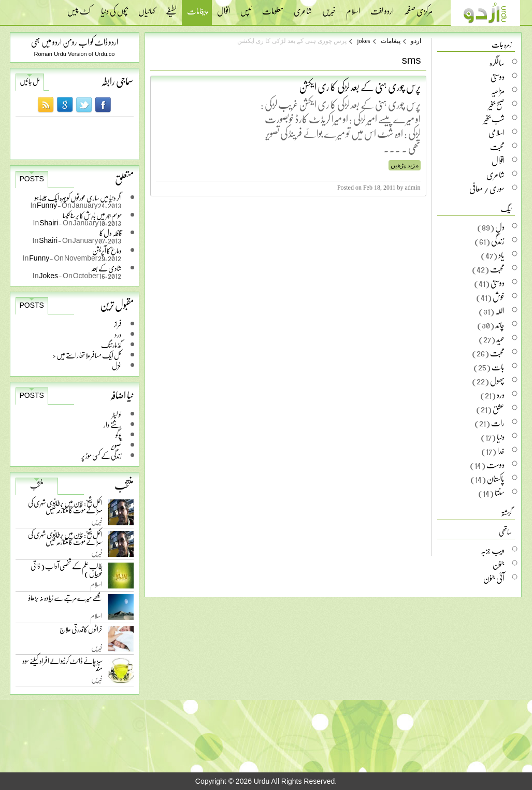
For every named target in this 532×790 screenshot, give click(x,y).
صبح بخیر (497, 105)
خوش (499, 297)
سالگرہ (497, 63)
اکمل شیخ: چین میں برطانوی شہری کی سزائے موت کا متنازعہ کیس (65, 508)
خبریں (329, 8)
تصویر (116, 445)
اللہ (500, 311)
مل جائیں (30, 81)
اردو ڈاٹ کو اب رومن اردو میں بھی (75, 42)
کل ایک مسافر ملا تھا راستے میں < (87, 355)
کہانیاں (147, 8)
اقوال (224, 8)
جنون (499, 564)
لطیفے (171, 8)
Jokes (49, 275)
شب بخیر (494, 119)
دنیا (501, 437)
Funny (47, 205)
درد (118, 334)
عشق (499, 409)
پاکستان (496, 479)
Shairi (49, 222)
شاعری (303, 8)
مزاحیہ (498, 91)
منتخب (37, 485)
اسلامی (497, 133)
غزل (117, 365)
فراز (118, 324)
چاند (500, 325)
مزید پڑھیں (405, 165)
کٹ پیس (79, 8)
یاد (501, 255)
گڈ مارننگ (111, 345)
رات (498, 423)
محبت (497, 147)
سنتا (500, 493)
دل (500, 227)
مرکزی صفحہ (418, 8)
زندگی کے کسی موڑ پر (102, 456)
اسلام (353, 8)
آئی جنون (494, 578)
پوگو (119, 435)
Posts (32, 179)
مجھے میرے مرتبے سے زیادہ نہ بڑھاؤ (66, 600)
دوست (495, 465)
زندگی (498, 241)
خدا (501, 451)
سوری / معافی (487, 189)
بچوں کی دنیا (114, 8)
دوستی (498, 77)
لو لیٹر (117, 414)
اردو (416, 41)
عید (500, 339)
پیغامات (197, 12)
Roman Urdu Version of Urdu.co (75, 54)
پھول (497, 381)
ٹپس (246, 8)
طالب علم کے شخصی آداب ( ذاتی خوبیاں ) (67, 572)
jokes (363, 41)
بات (498, 367)
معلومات (273, 8)
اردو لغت (382, 8)
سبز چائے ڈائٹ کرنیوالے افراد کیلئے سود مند (62, 666)
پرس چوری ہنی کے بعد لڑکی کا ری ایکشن (360, 87)
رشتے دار (113, 425)
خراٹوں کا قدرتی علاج (81, 632)
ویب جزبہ (493, 550)
